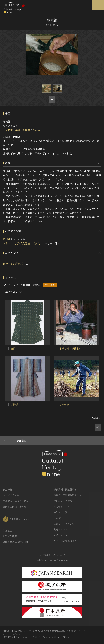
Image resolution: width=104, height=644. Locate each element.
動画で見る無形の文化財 (16, 542)
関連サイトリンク (63, 529)
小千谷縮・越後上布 (70, 348)
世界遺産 (8, 530)
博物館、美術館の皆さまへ (67, 495)
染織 (18, 130)
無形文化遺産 (10, 536)
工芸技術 (8, 130)
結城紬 (7, 239)
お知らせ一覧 (61, 512)
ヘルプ (57, 518)
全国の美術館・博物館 (14, 507)
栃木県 (36, 130)
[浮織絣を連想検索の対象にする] (7, 404)
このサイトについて (64, 524)
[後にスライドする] (96, 418)
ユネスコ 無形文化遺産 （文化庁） (24, 243)
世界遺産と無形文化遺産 (16, 501)
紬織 (13, 348)
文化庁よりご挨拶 (63, 501)
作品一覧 (8, 489)
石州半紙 (64, 405)
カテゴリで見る (11, 495)
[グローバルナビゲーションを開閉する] (98, 5)
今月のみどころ (62, 507)
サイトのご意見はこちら (66, 541)
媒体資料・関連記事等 (65, 489)
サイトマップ (61, 535)
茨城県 (26, 130)
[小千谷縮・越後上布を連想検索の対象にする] (56, 348)
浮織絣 (14, 404)
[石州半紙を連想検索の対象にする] (56, 405)
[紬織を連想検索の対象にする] (7, 348)
